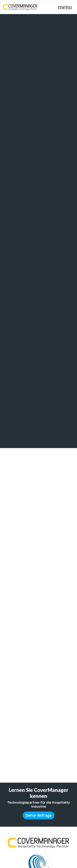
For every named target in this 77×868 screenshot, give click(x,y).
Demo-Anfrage (38, 815)
